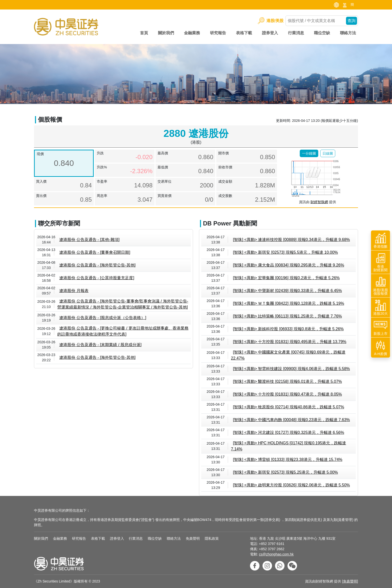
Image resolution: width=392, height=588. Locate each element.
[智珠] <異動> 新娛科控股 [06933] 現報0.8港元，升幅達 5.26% (288, 329)
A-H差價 (380, 348)
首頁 (144, 33)
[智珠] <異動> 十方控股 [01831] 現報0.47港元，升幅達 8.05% (287, 394)
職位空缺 (322, 33)
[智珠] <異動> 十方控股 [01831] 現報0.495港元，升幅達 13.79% (290, 342)
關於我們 (166, 33)
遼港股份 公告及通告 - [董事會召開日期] (95, 252)
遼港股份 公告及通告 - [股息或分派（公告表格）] (103, 318)
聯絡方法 (348, 33)
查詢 (351, 21)
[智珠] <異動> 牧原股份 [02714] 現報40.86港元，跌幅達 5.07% (289, 407)
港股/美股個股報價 (380, 286)
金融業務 (192, 33)
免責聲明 (193, 538)
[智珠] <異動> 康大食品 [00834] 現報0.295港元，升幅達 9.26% (289, 265)
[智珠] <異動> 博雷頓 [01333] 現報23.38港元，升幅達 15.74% (288, 460)
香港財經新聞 (380, 262)
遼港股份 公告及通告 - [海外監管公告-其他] (97, 265)
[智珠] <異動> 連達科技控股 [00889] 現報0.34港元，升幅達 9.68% (291, 240)
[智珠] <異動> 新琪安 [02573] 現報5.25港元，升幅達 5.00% (285, 472)
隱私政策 (212, 538)
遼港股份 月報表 (74, 291)
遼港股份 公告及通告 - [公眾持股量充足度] (97, 278)
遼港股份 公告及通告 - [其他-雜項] (89, 240)
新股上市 (380, 328)
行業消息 (296, 33)
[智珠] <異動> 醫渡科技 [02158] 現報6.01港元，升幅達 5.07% (287, 381)
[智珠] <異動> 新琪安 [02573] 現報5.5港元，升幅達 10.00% (285, 252)
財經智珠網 (319, 202)
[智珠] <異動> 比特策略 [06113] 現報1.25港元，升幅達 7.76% (287, 316)
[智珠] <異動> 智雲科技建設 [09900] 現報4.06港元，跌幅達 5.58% (291, 369)
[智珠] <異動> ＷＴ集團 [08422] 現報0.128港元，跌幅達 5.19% (289, 303)
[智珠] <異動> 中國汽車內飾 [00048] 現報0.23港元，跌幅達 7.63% (291, 420)
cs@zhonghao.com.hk (276, 554)
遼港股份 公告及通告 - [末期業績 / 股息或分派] (100, 345)
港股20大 (380, 308)
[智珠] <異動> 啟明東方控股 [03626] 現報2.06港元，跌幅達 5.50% (291, 485)
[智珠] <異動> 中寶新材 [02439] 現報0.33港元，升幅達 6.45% (287, 291)
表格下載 (244, 33)
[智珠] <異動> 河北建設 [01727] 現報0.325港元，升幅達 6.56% (289, 432)
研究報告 (218, 33)
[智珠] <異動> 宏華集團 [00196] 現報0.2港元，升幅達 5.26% (286, 278)
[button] (309, 153)
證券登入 (270, 33)
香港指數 (380, 240)
